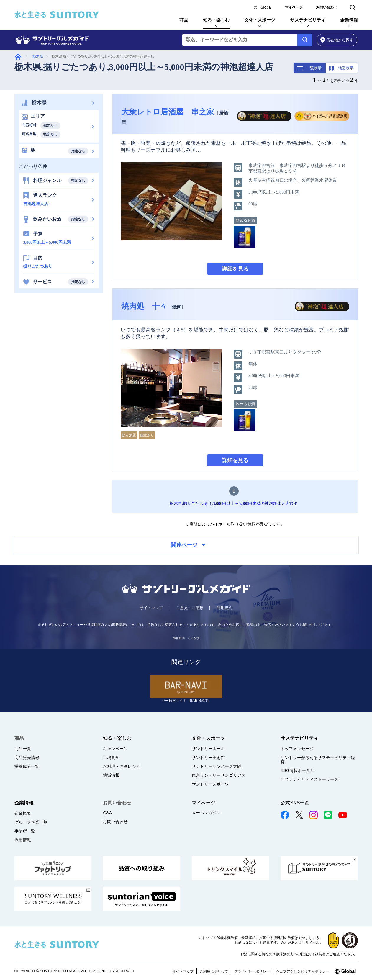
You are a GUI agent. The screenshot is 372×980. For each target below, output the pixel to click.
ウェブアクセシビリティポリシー (302, 971)
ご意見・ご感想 (190, 608)
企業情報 (349, 20)
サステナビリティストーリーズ (309, 779)
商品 (184, 20)
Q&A (107, 813)
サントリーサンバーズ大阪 (217, 766)
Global (266, 7)
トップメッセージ (297, 749)
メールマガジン (206, 813)
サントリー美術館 (208, 758)
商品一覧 (23, 749)
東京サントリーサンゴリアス (219, 775)
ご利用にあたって (214, 971)
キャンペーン (115, 749)
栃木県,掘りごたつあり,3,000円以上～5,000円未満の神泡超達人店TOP (233, 504)
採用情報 (23, 840)
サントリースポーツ (210, 784)
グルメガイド (18, 57)
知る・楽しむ (216, 20)
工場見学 (111, 758)
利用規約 (224, 608)
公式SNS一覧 (295, 803)
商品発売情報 (27, 758)
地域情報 (111, 775)
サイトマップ (151, 608)
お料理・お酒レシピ (122, 766)
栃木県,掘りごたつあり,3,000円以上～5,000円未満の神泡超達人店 (144, 67)
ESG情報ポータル (297, 770)
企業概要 (23, 813)
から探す (337, 40)
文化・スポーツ (260, 20)
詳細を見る (235, 269)
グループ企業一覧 (31, 822)
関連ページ (188, 545)
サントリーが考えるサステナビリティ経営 (318, 760)
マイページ (294, 7)
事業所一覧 (25, 831)
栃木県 (38, 56)
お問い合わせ (327, 7)
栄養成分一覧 (27, 766)
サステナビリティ (308, 20)
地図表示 (346, 68)
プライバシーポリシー (252, 971)
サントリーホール (208, 749)
